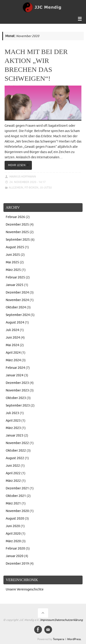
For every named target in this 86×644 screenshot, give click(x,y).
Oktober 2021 (16, 496)
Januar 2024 (15, 375)
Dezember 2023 (17, 383)
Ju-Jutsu (46, 188)
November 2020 (17, 511)
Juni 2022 (13, 466)
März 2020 (13, 541)
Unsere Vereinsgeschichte (25, 589)
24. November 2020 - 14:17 (28, 182)
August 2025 (15, 247)
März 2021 (13, 503)
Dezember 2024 (17, 292)
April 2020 (13, 534)
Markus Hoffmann (23, 177)
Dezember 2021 (17, 488)
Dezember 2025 (17, 225)
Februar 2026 (15, 217)
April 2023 (13, 421)
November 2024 (17, 300)
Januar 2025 (15, 285)
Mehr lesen (19, 165)
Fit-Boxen (31, 188)
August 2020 (15, 519)
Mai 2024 (12, 345)
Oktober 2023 (16, 398)
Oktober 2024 (16, 307)
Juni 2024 (13, 338)
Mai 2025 (12, 262)
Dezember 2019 (17, 564)
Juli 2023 (12, 413)
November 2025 (17, 232)
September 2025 (18, 240)
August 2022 (15, 458)
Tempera (58, 639)
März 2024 (13, 360)
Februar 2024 (15, 368)
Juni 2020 (13, 526)
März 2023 (13, 428)
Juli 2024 (12, 330)
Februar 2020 (15, 548)
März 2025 (13, 270)
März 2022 (13, 481)
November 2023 (17, 390)
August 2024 (15, 322)
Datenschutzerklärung (69, 620)
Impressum (47, 620)
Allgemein (16, 188)
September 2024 (18, 315)
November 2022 (17, 443)
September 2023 (18, 406)
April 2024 (13, 353)
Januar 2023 (15, 435)
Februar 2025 (15, 277)
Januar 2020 (15, 556)
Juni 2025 (13, 255)
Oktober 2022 (16, 451)
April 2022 (13, 473)
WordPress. (74, 639)
